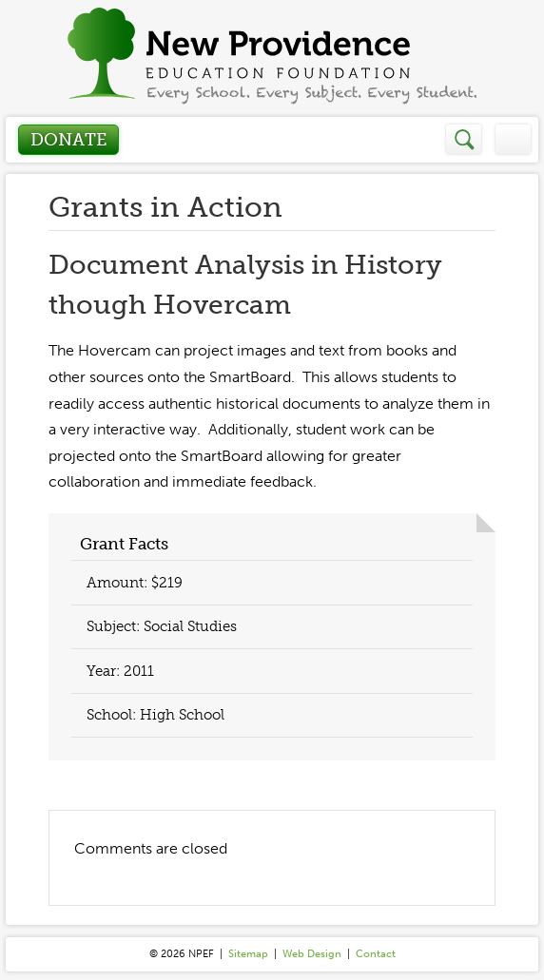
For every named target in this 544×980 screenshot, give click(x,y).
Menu (513, 139)
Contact (376, 954)
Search (465, 139)
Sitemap (248, 954)
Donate (68, 140)
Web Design (312, 954)
